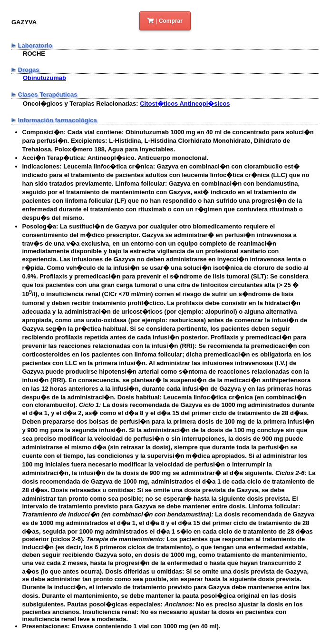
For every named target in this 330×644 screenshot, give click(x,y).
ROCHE (34, 54)
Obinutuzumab (44, 78)
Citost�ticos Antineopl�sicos (185, 104)
